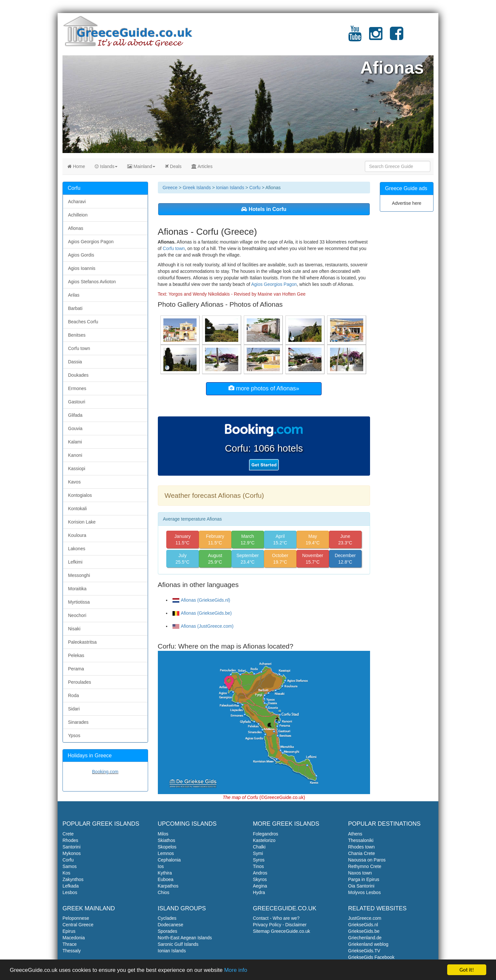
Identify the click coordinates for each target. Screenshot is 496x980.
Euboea (166, 879)
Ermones (77, 388)
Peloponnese (76, 918)
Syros (259, 860)
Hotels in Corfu (264, 209)
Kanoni (75, 455)
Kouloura (77, 535)
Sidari (74, 709)
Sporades (168, 931)
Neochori (77, 615)
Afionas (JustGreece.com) (203, 626)
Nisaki (74, 629)
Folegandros (266, 834)
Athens (355, 834)
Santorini (71, 847)
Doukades (78, 375)
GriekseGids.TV (364, 951)
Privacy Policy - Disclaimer (280, 925)
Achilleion (78, 215)
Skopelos (167, 847)
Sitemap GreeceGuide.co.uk (282, 931)
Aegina (260, 886)
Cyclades (167, 918)
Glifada (75, 415)
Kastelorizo (264, 840)
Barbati (75, 308)
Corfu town (174, 248)
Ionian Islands (230, 188)
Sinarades (78, 722)
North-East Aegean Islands (185, 938)
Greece (170, 188)
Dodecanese (171, 925)
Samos (70, 866)
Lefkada (71, 886)
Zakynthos (73, 879)
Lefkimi (75, 562)
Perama (76, 669)
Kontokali (77, 509)
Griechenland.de (365, 938)
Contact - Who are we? (276, 918)
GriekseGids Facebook (371, 957)
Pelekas (76, 655)
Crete (68, 834)
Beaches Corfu (83, 322)
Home (76, 166)
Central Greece (78, 925)
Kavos (74, 482)
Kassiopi (77, 469)
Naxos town (360, 873)
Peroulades (80, 682)
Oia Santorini (361, 886)
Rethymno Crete (365, 866)
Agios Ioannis (82, 268)
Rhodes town (362, 847)
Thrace (70, 944)
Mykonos (72, 853)
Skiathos (167, 840)
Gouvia (75, 428)
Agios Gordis (81, 255)
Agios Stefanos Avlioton (92, 282)
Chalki (259, 847)
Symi (258, 853)
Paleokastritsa (82, 642)
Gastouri (77, 402)
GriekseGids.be (364, 931)
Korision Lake (82, 522)
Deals (173, 166)
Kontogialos (80, 495)
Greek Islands (197, 188)
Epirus (69, 931)
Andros (260, 873)
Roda (73, 695)
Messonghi (79, 575)
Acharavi (77, 202)
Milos (163, 834)
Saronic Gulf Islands (178, 944)
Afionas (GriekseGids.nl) (201, 600)
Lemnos (166, 853)
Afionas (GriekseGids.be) (202, 613)
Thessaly (72, 951)
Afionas (76, 228)
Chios (164, 892)
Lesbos (70, 892)
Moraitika (77, 589)
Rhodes (70, 840)
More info (236, 970)
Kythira (165, 873)
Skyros (260, 879)
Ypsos (74, 735)
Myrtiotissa (79, 602)
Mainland (141, 166)
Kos (66, 873)
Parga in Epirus (364, 879)
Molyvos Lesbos (365, 892)
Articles (202, 166)
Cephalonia (169, 860)
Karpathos (168, 886)
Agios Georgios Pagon (274, 284)
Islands (106, 166)
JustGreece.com (365, 918)
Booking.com (105, 772)
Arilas (74, 295)
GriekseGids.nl (363, 925)
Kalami (75, 442)
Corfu (255, 188)
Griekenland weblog (368, 944)
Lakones (77, 549)
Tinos (258, 866)
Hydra (259, 892)
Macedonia (74, 938)
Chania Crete (362, 853)
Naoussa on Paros (367, 860)
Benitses (77, 335)
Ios (161, 866)
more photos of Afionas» (264, 388)
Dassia (75, 362)
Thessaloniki (361, 840)
